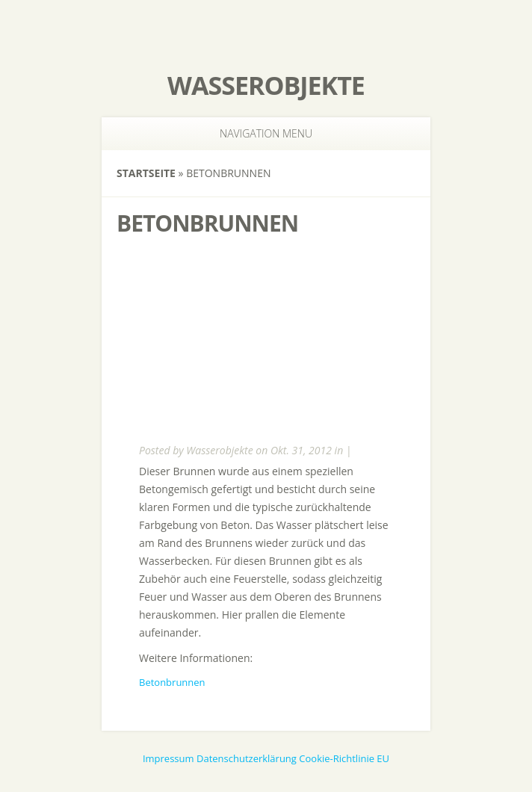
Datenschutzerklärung (247, 758)
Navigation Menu (257, 133)
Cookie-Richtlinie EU (344, 758)
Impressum (168, 758)
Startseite (146, 173)
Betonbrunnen (172, 682)
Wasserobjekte (266, 85)
